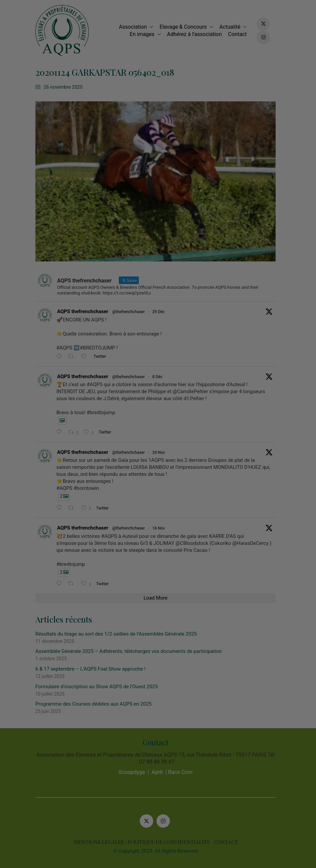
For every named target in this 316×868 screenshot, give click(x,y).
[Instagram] (166, 821)
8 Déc (160, 377)
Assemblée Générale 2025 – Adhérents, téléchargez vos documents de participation (131, 651)
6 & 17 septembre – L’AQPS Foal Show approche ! (93, 669)
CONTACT (228, 842)
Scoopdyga (134, 772)
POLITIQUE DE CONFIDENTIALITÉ (171, 842)
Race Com (183, 772)
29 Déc (161, 312)
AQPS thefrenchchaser (85, 311)
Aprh (160, 772)
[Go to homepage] (65, 31)
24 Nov (161, 453)
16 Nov (161, 528)
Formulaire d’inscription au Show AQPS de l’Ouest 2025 (99, 687)
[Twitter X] (149, 821)
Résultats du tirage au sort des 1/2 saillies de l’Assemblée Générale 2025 (119, 634)
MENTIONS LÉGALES (101, 842)
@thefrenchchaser (131, 312)
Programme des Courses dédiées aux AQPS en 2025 (96, 704)
